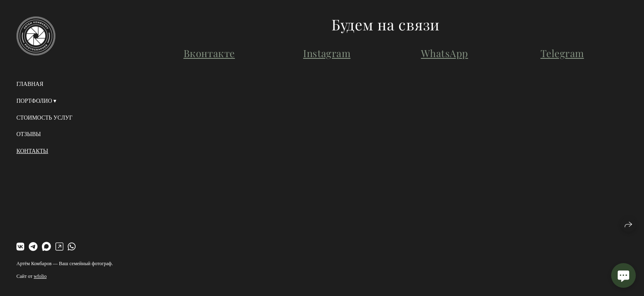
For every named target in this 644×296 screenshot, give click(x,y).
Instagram (327, 53)
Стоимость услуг (45, 118)
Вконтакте (209, 53)
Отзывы (29, 134)
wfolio (40, 276)
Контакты (32, 151)
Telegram (562, 53)
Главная (30, 84)
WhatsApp (445, 53)
